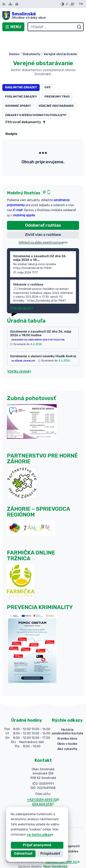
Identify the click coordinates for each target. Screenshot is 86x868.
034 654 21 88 (43, 794)
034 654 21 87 (43, 790)
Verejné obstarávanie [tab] (56, 92)
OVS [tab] (47, 73)
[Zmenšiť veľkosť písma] (67, 4)
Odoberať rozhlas (43, 211)
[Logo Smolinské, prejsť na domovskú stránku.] (43, 16)
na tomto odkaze (31, 835)
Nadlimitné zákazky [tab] (21, 73)
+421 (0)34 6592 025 (43, 786)
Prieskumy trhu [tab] (57, 83)
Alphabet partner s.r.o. (63, 847)
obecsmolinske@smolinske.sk (43, 799)
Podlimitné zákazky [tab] (21, 83)
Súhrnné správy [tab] (18, 92)
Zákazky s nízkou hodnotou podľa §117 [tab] (36, 101)
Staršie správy (22, 294)
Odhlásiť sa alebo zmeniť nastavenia (43, 228)
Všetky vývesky (19, 357)
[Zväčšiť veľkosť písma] (72, 4)
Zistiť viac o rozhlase (43, 221)
